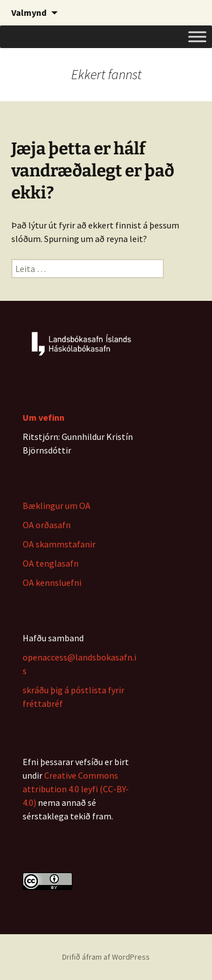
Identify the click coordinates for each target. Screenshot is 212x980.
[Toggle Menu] (197, 36)
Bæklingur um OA (57, 506)
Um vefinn (44, 417)
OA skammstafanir (59, 544)
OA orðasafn (47, 525)
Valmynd (29, 12)
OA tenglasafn (51, 563)
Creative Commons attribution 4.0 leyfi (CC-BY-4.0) (76, 789)
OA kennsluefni (52, 582)
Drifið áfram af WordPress (106, 957)
